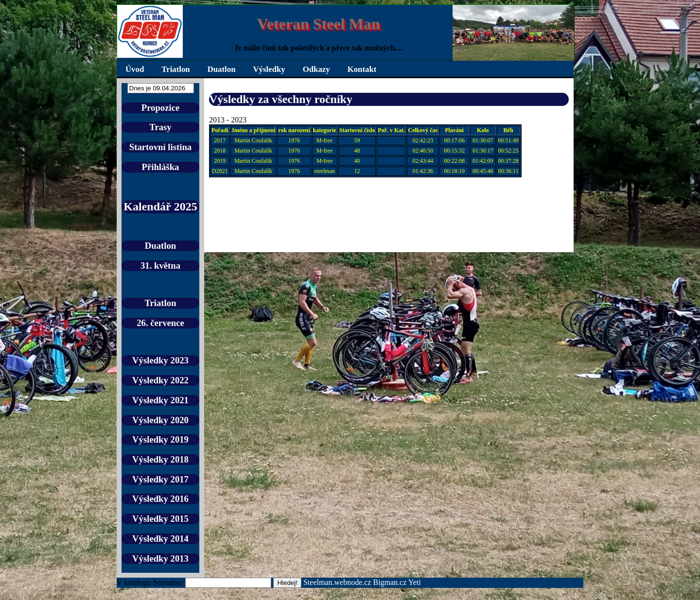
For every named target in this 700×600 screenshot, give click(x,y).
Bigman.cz (390, 582)
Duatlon (222, 69)
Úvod (135, 69)
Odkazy (316, 69)
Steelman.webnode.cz (337, 582)
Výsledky (269, 69)
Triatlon (175, 69)
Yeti (415, 582)
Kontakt (362, 69)
